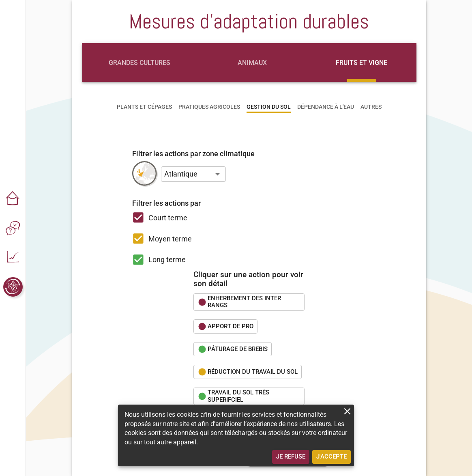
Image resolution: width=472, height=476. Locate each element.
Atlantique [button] (181, 174)
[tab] (139, 62)
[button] (13, 199)
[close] (347, 411)
